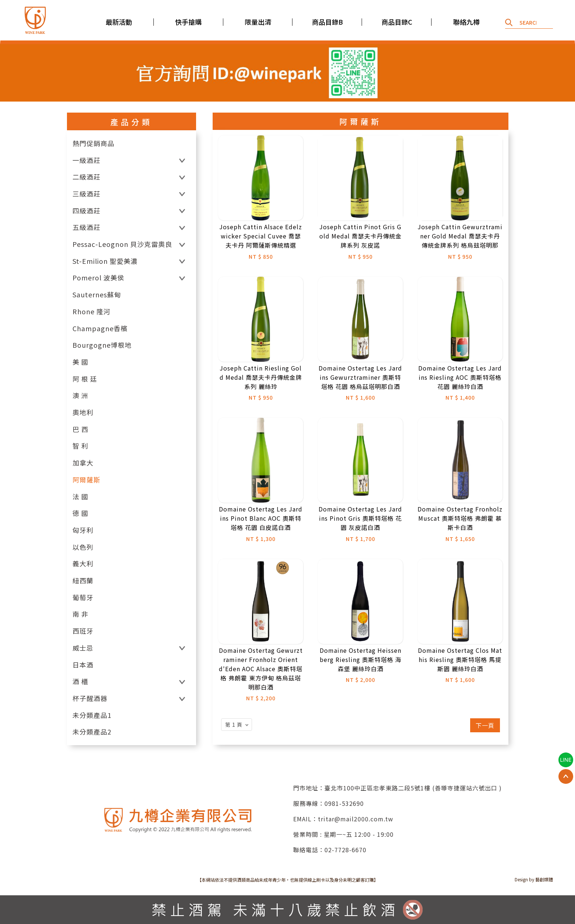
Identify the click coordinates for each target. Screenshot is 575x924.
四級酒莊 (86, 211)
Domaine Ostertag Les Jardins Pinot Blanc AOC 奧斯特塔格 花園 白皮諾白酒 (261, 518)
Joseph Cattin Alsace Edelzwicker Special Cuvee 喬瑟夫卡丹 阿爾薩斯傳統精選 (261, 236)
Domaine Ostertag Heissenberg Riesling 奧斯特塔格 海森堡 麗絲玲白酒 (361, 659)
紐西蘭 (83, 580)
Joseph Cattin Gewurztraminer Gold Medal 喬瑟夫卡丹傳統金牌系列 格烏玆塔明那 (460, 236)
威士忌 (83, 648)
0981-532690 (344, 803)
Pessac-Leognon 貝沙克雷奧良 (122, 244)
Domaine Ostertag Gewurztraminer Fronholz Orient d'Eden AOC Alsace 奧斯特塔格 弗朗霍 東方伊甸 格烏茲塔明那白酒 (261, 669)
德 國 (80, 513)
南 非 (80, 614)
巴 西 (80, 429)
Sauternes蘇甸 (97, 295)
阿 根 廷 (85, 379)
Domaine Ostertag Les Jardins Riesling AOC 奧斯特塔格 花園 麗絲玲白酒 (460, 377)
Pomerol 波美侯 (98, 278)
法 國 (80, 497)
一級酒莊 (86, 160)
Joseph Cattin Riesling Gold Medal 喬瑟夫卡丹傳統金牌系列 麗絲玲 (261, 377)
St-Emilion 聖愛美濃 (105, 261)
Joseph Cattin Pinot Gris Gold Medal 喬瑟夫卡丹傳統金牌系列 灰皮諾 (361, 236)
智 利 (80, 446)
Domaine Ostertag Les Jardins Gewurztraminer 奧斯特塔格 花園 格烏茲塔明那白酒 (360, 377)
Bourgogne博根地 (102, 345)
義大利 (83, 564)
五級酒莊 (86, 227)
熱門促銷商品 (93, 143)
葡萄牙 (83, 597)
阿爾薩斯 (86, 480)
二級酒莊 (86, 177)
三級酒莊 (86, 194)
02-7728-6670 (345, 850)
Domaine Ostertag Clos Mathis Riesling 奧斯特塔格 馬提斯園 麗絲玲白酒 (460, 659)
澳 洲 (80, 395)
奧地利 (83, 412)
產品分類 (131, 122)
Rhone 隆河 (91, 311)
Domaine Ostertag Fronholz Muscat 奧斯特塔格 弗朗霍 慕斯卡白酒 (460, 518)
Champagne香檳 (100, 328)
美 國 (80, 362)
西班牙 (83, 631)
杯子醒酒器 (90, 698)
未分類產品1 (92, 715)
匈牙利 (83, 530)
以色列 (83, 547)
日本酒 (83, 665)
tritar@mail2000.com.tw (356, 819)
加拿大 (83, 463)
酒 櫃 (80, 681)
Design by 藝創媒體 (534, 879)
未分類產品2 (92, 732)
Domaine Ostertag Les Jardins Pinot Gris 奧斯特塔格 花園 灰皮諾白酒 (360, 518)
